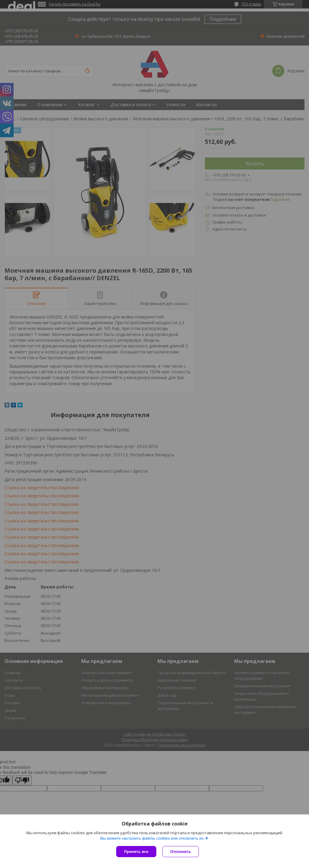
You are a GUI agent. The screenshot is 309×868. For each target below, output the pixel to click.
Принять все (136, 852)
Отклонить (181, 852)
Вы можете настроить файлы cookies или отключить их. (152, 838)
